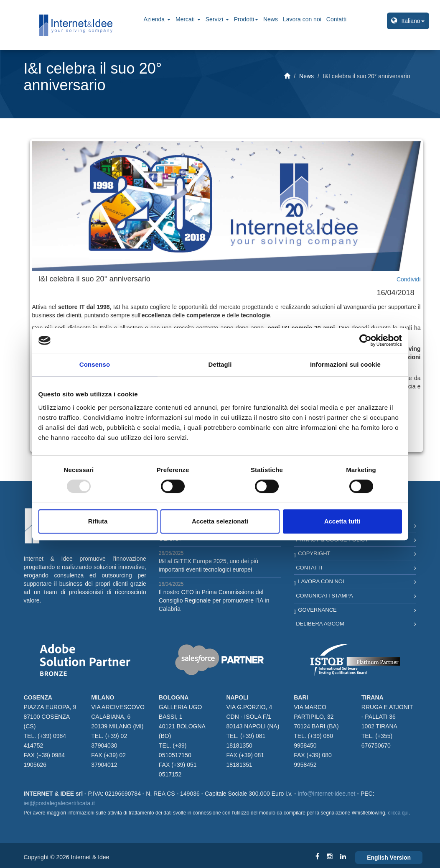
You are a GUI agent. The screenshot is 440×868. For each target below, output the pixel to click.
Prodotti (246, 19)
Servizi (217, 19)
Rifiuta (98, 521)
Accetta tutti (342, 521)
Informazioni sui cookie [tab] (345, 364)
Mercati (188, 19)
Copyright (314, 553)
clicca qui (398, 813)
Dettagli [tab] (220, 364)
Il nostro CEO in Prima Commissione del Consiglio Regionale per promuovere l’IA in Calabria (214, 600)
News (271, 19)
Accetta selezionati (220, 521)
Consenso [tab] (95, 364)
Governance (317, 610)
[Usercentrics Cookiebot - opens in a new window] (365, 340)
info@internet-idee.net (327, 794)
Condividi (409, 279)
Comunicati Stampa (324, 596)
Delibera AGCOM (320, 624)
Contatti (336, 19)
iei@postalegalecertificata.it (60, 803)
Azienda (157, 19)
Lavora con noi (302, 19)
